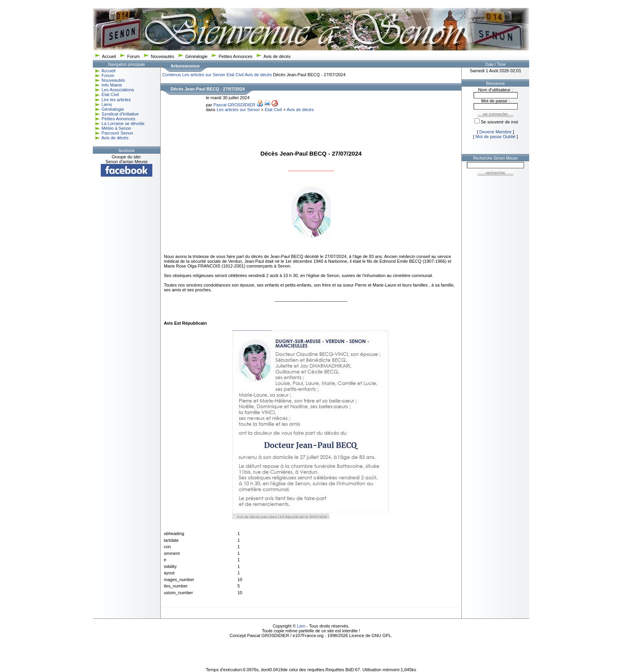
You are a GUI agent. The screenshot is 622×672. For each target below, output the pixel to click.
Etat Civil (110, 94)
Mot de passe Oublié (496, 137)
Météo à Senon (116, 128)
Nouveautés (162, 56)
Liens (107, 104)
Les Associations (118, 90)
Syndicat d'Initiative (120, 114)
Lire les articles (116, 100)
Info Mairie (112, 85)
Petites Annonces (235, 56)
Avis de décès (277, 56)
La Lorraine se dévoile (123, 123)
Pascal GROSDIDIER (234, 105)
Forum (133, 56)
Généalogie (196, 56)
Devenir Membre (495, 132)
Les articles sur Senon (204, 75)
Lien (301, 626)
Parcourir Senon (117, 133)
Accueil (109, 56)
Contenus (172, 75)
